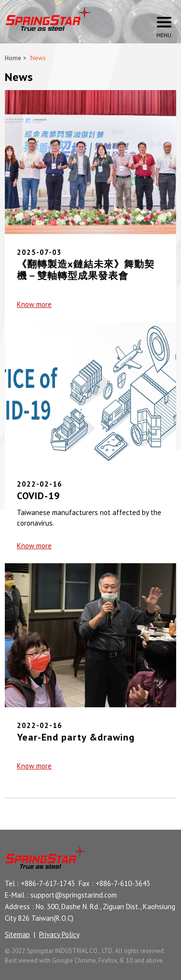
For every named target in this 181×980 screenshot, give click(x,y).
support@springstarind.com (74, 895)
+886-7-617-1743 (48, 883)
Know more (34, 304)
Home (13, 58)
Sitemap (17, 934)
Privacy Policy (59, 934)
